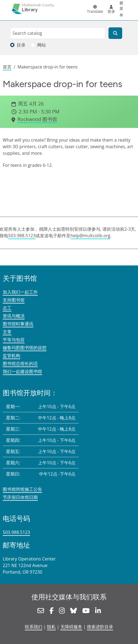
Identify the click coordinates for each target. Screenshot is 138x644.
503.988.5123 (22, 236)
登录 (111, 11)
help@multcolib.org (90, 236)
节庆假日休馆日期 (20, 497)
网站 (42, 45)
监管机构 (11, 356)
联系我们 (34, 627)
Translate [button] (95, 11)
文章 (7, 332)
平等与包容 (14, 340)
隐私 (51, 627)
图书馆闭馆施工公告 (22, 489)
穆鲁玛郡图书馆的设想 (25, 348)
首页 (7, 67)
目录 (21, 45)
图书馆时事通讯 (18, 324)
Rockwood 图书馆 (37, 119)
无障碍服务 (71, 627)
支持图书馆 (14, 300)
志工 (7, 308)
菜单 (121, 12)
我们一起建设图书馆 (22, 371)
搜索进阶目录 (100, 627)
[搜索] (115, 33)
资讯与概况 (14, 316)
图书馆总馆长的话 (20, 363)
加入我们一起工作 (20, 292)
